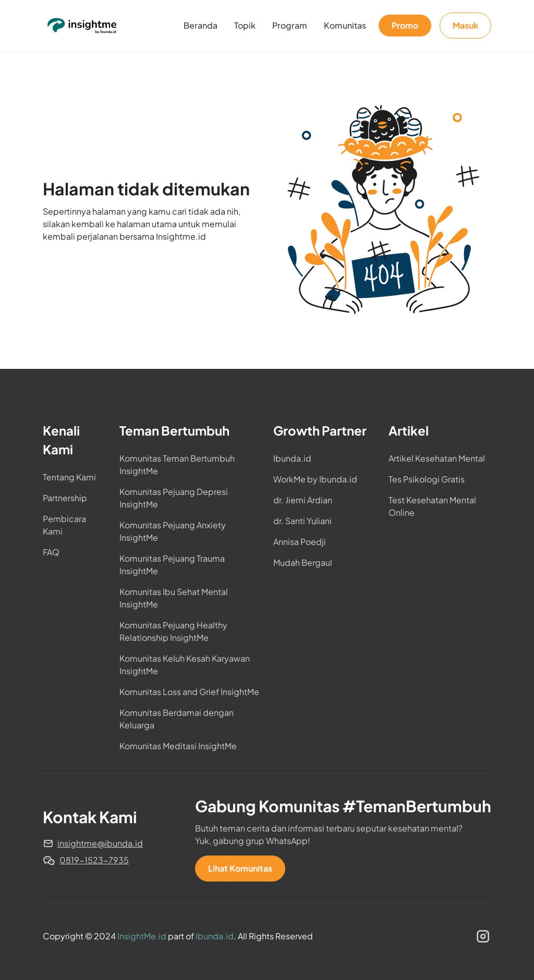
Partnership (65, 498)
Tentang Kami (69, 477)
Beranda (201, 25)
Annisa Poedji (300, 542)
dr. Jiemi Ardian (303, 500)
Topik (245, 25)
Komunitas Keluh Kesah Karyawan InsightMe (185, 665)
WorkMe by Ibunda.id (315, 479)
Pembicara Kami (64, 525)
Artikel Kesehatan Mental (437, 458)
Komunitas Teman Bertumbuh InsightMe (177, 464)
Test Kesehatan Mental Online (432, 506)
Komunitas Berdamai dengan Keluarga (177, 719)
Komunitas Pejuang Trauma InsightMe (172, 565)
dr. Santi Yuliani (302, 521)
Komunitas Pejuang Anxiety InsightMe (173, 531)
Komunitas (345, 25)
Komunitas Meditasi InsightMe (178, 746)
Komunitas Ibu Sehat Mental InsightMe (174, 598)
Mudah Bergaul (303, 562)
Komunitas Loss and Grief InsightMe (189, 692)
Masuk (465, 25)
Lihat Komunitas (240, 868)
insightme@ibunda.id (100, 843)
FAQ (51, 552)
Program (290, 25)
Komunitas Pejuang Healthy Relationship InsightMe (173, 631)
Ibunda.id (292, 458)
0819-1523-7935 (94, 860)
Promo (405, 25)
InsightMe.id (142, 936)
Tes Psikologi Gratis (427, 479)
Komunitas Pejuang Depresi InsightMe (174, 498)
